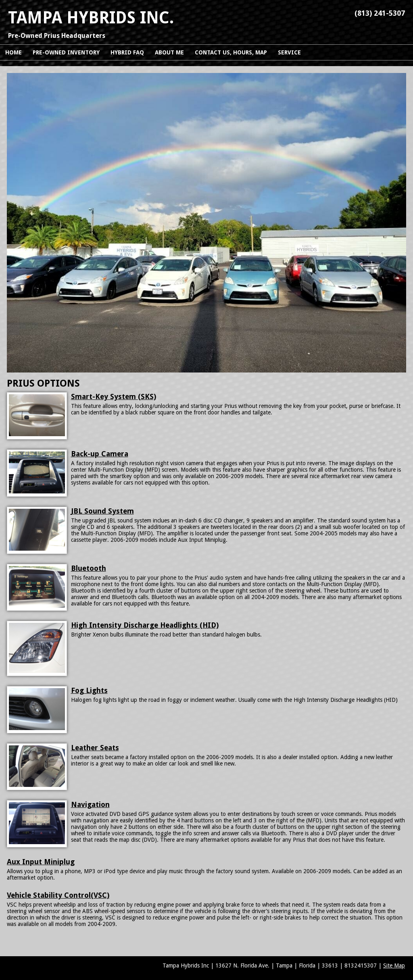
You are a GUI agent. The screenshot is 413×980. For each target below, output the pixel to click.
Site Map (394, 965)
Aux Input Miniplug (41, 862)
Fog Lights (89, 690)
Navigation (90, 804)
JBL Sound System (102, 511)
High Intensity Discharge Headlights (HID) (145, 625)
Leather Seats (95, 748)
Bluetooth (89, 568)
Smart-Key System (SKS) (114, 396)
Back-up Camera (100, 454)
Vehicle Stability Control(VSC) (58, 895)
